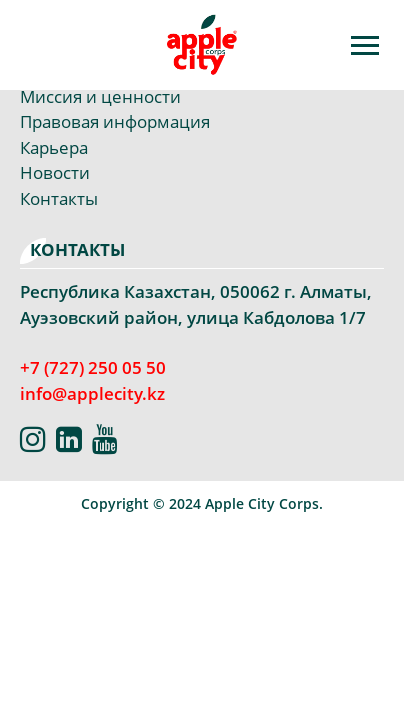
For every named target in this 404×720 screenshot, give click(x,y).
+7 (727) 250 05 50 (93, 367)
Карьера (54, 147)
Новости (55, 172)
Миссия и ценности (100, 96)
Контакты (59, 198)
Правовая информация (115, 121)
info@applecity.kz (92, 393)
